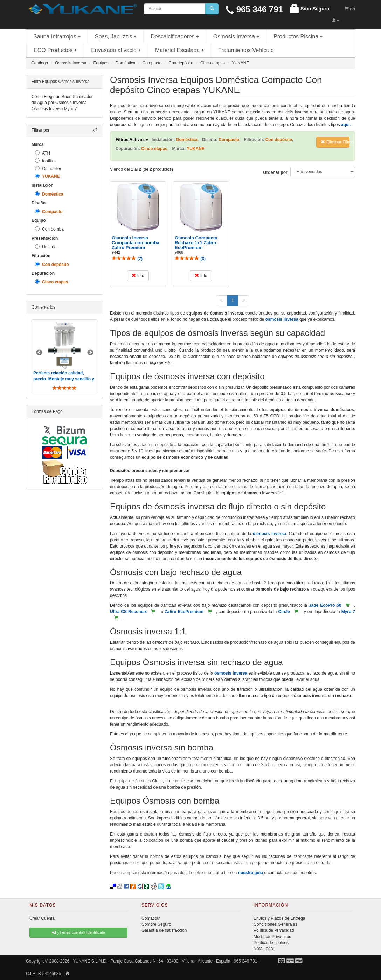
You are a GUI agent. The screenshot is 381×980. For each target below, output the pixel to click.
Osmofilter (48, 168)
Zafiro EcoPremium (184, 612)
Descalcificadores (175, 37)
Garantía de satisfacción (164, 930)
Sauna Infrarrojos (57, 37)
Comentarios (43, 307)
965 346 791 (254, 9)
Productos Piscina (298, 37)
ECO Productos (55, 50)
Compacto (49, 211)
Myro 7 (348, 612)
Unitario (46, 247)
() (127, 259)
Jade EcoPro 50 (325, 605)
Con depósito (52, 264)
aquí (345, 125)
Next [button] (90, 353)
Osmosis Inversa (236, 37)
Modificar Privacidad (272, 937)
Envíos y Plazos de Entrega (279, 918)
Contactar (151, 918)
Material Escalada (180, 50)
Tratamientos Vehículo (246, 50)
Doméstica (49, 194)
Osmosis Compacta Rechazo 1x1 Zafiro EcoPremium (196, 243)
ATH (43, 153)
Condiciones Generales (275, 924)
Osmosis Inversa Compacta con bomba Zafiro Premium (136, 243)
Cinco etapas (52, 282)
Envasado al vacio (116, 50)
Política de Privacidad (274, 930)
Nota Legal (264, 949)
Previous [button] (39, 353)
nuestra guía (251, 873)
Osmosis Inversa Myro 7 (54, 109)
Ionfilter (45, 161)
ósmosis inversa (282, 319)
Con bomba (49, 229)
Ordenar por (275, 172)
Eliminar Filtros (335, 142)
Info (138, 276)
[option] (64, 356)
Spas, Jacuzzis (116, 37)
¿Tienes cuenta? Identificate (78, 932)
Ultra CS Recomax (128, 612)
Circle (284, 612)
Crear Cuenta (42, 918)
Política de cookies (271, 943)
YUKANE (47, 176)
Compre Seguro (156, 924)
